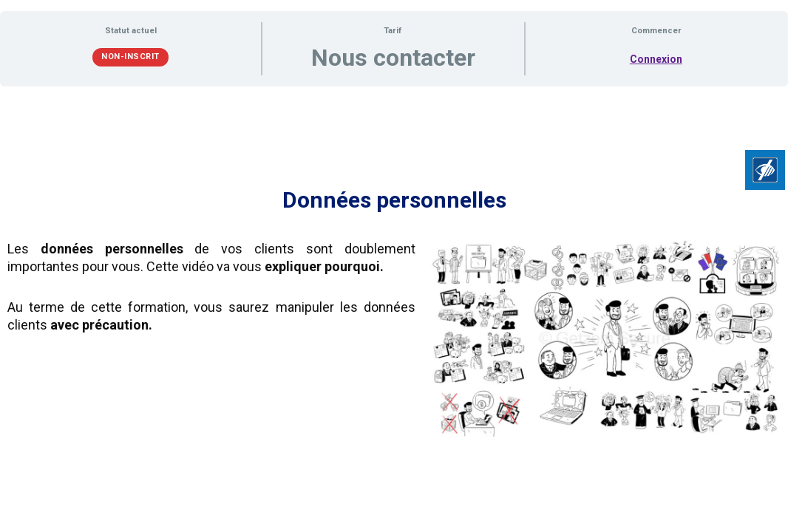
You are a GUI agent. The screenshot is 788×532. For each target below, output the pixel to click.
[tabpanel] (394, 271)
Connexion (656, 59)
